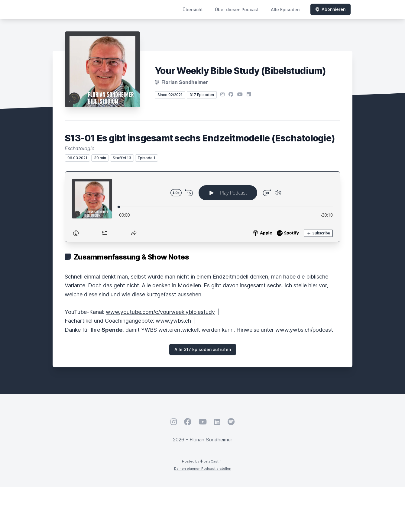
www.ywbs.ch (173, 321)
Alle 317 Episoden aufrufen (203, 349)
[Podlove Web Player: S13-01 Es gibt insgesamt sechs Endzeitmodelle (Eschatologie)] (202, 207)
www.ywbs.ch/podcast (304, 330)
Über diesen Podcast (237, 10)
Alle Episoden (285, 10)
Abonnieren (330, 9)
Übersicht (193, 10)
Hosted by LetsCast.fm (203, 461)
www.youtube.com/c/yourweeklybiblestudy (160, 312)
